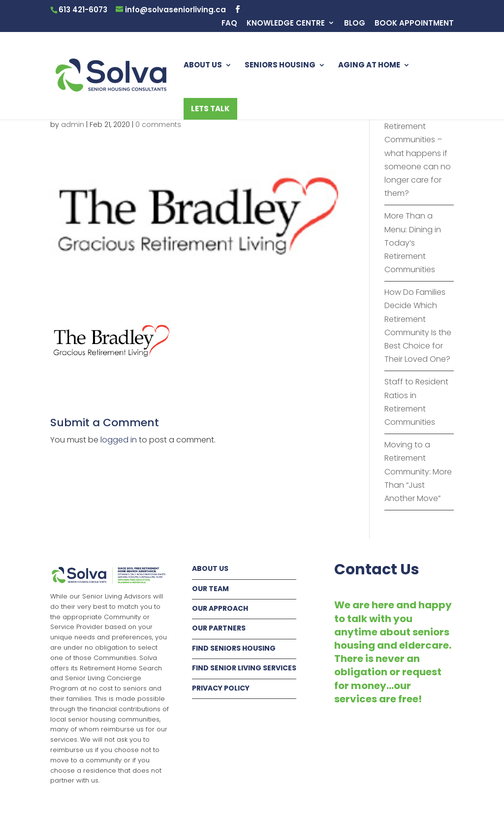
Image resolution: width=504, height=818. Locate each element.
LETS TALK (210, 109)
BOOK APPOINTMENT (414, 24)
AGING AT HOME (369, 66)
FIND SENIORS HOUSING (234, 648)
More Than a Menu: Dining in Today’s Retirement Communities (413, 243)
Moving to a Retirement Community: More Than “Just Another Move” (418, 472)
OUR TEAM (210, 589)
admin (73, 125)
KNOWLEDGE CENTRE (286, 24)
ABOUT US (203, 66)
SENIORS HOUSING (280, 66)
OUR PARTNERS (219, 628)
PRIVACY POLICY (221, 688)
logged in (119, 440)
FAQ (229, 24)
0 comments (158, 125)
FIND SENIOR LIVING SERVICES (244, 668)
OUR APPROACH (220, 608)
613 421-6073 (83, 10)
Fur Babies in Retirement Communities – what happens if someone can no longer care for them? (418, 153)
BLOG (355, 24)
